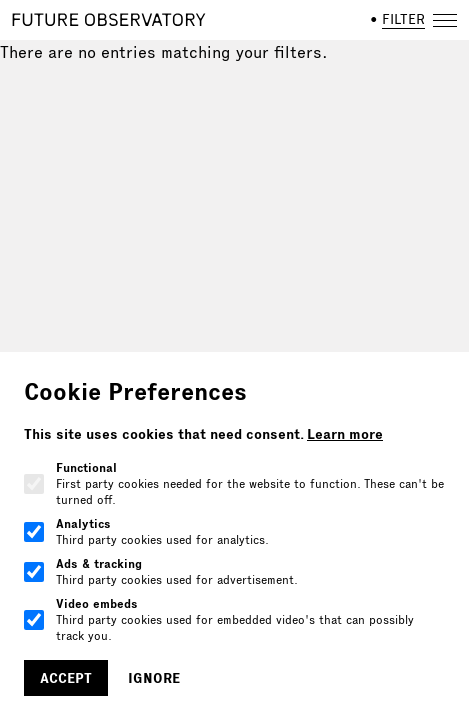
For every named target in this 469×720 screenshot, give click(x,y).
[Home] (109, 20)
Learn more (345, 434)
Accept (66, 678)
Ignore (154, 678)
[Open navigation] (445, 20)
